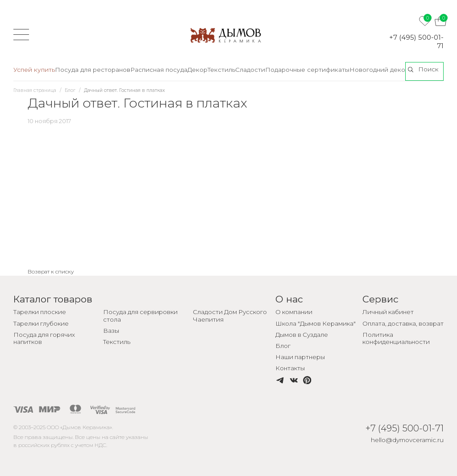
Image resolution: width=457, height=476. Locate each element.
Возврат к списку (51, 271)
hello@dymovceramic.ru (407, 440)
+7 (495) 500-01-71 (416, 41)
